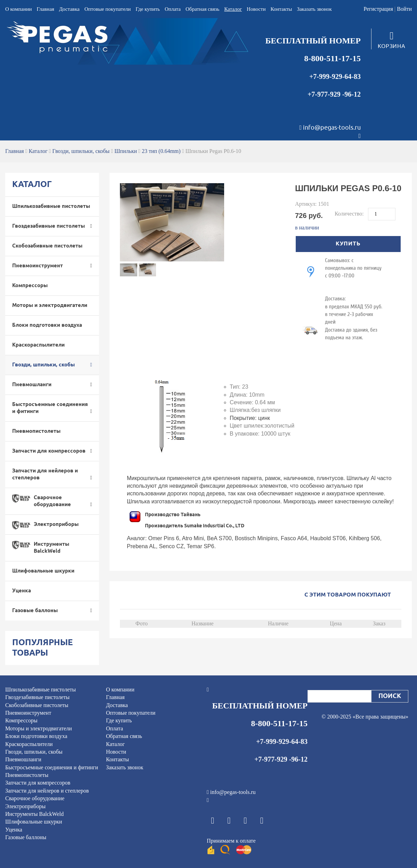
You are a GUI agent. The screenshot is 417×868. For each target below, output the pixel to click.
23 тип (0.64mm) (161, 151)
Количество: (350, 214)
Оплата (173, 9)
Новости (256, 9)
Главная (46, 9)
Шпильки (126, 151)
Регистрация (378, 9)
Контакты (281, 9)
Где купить (148, 9)
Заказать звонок (314, 9)
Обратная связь (202, 9)
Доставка (69, 9)
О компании (19, 9)
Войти (404, 9)
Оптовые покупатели (108, 9)
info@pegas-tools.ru (332, 128)
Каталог (233, 9)
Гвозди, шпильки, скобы (81, 151)
